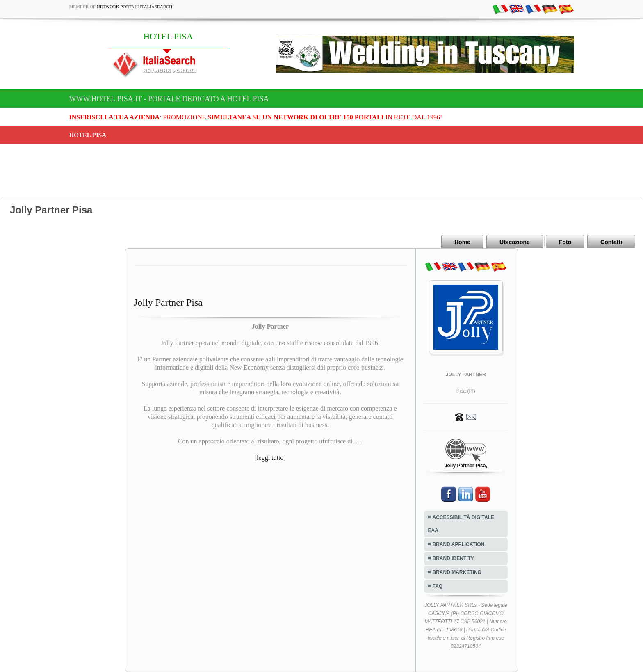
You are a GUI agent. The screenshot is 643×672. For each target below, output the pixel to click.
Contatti (611, 242)
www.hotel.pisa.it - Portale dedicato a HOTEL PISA (169, 99)
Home (462, 242)
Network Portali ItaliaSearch (135, 7)
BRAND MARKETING (457, 572)
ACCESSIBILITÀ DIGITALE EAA (461, 524)
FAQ (438, 586)
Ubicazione (515, 242)
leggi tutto (270, 458)
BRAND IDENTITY (453, 558)
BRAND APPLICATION (459, 544)
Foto (565, 242)
